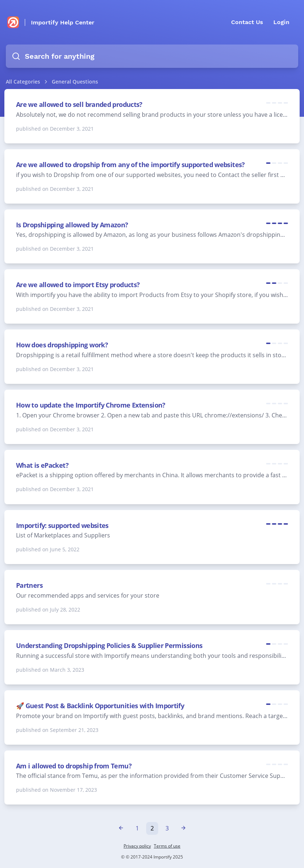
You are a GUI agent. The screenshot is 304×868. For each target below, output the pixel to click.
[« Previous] (121, 828)
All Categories (23, 82)
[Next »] (183, 828)
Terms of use (167, 846)
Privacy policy (137, 846)
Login (281, 22)
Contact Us (247, 22)
